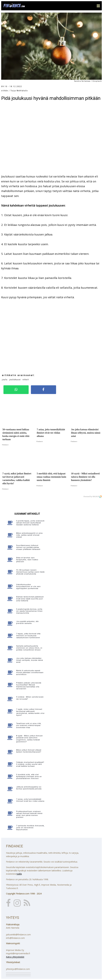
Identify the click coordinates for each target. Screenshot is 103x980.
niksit (26, 380)
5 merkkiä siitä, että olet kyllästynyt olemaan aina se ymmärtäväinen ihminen (29, 777)
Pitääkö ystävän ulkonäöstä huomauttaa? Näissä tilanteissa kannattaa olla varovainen (29, 686)
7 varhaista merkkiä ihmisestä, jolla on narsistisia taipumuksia (30, 828)
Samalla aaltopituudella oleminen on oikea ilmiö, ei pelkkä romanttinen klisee (29, 648)
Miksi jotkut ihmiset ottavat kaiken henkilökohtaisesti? (29, 751)
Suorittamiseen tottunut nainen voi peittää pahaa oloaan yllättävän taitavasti (28, 547)
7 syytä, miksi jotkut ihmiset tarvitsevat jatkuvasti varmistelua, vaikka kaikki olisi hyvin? (30, 712)
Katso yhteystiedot (15, 957)
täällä (19, 874)
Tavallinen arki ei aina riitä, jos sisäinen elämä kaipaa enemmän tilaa (29, 725)
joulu (5, 380)
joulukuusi (15, 380)
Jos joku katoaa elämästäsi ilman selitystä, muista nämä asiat (30, 660)
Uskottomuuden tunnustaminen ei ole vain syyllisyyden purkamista (28, 587)
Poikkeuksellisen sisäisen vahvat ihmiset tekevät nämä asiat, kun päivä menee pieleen (29, 814)
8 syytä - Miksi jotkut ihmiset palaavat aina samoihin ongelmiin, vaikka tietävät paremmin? (29, 739)
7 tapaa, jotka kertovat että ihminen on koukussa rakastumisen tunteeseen (28, 636)
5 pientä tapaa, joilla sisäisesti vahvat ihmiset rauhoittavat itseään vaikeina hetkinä (30, 523)
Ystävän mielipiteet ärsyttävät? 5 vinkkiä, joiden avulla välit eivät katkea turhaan (30, 764)
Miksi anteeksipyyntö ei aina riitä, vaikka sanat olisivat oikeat (29, 535)
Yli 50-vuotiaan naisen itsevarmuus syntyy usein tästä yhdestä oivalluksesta (30, 572)
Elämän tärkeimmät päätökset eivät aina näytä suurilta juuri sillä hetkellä (30, 599)
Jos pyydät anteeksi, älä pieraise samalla (27, 622)
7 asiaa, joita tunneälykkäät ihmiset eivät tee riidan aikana (30, 800)
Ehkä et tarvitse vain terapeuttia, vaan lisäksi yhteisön (27, 560)
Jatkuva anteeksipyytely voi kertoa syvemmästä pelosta (29, 788)
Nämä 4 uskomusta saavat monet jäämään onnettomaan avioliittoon (30, 673)
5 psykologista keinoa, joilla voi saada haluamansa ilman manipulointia (29, 611)
